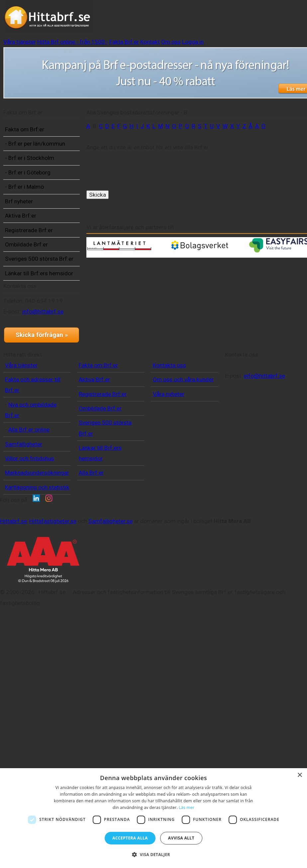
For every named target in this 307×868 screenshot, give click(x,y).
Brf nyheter (29, 239)
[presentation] (141, 186)
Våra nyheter (157, 565)
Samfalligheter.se (139, 722)
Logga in (184, 23)
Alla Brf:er (86, 633)
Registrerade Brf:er (31, 273)
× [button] (300, 775)
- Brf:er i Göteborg (38, 210)
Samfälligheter (24, 604)
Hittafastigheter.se (81, 722)
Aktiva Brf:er (31, 253)
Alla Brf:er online (29, 590)
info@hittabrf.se (34, 422)
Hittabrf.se (42, 722)
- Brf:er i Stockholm (29, 191)
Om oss (150, 23)
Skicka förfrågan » (38, 451)
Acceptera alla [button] (130, 838)
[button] (153, 855)
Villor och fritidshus (30, 619)
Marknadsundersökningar (37, 633)
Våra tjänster (124, 12)
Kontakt (117, 23)
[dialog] (153, 818)
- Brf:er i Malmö (35, 225)
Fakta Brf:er (259, 12)
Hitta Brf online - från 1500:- (193, 12)
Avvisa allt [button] (181, 838)
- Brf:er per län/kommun (31, 166)
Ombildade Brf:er (37, 293)
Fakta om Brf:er (35, 146)
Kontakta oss (158, 525)
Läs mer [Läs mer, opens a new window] (187, 807)
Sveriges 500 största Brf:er (32, 313)
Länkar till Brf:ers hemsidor (37, 338)
